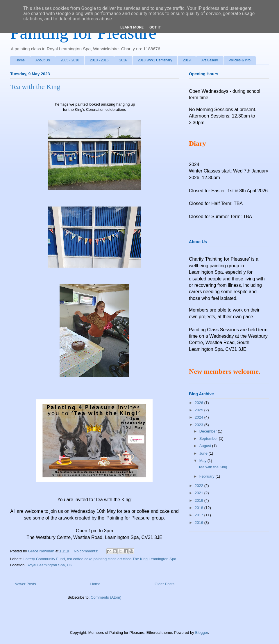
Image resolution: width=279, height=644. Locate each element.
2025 (200, 410)
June (204, 453)
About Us (43, 60)
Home (20, 60)
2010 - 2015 (99, 60)
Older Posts (164, 584)
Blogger (201, 633)
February (208, 476)
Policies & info (240, 60)
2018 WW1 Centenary (155, 60)
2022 (200, 486)
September (209, 438)
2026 (200, 403)
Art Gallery (210, 60)
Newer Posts (25, 584)
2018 (200, 508)
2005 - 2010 (70, 60)
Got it (155, 27)
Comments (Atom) (106, 597)
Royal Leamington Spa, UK (49, 565)
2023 (200, 425)
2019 (187, 60)
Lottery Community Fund (44, 559)
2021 (200, 493)
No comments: (86, 551)
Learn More (132, 27)
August (206, 446)
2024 (200, 417)
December (209, 431)
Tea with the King (35, 87)
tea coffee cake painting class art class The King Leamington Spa (121, 559)
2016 (123, 60)
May (203, 461)
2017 (200, 515)
